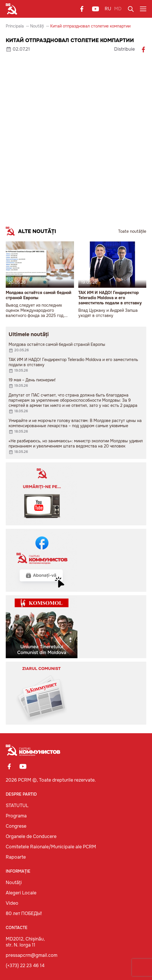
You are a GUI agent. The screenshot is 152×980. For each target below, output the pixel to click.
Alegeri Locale (21, 893)
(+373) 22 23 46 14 (25, 966)
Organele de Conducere (31, 836)
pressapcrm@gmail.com (32, 955)
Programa (16, 816)
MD (118, 9)
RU (108, 9)
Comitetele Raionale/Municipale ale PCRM (51, 847)
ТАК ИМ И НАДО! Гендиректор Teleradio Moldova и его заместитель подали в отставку (110, 298)
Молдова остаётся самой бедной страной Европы (39, 295)
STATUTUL (17, 806)
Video (12, 903)
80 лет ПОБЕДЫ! (24, 913)
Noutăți (37, 26)
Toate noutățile (132, 231)
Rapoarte (16, 857)
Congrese (16, 826)
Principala (15, 26)
